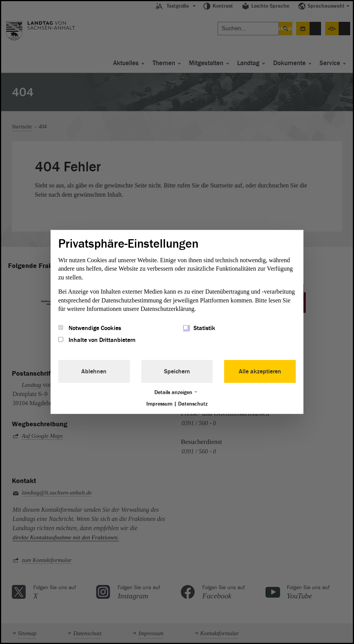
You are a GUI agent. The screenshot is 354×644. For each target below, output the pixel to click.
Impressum (159, 403)
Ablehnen (94, 371)
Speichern (177, 371)
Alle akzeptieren (260, 371)
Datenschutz (193, 403)
